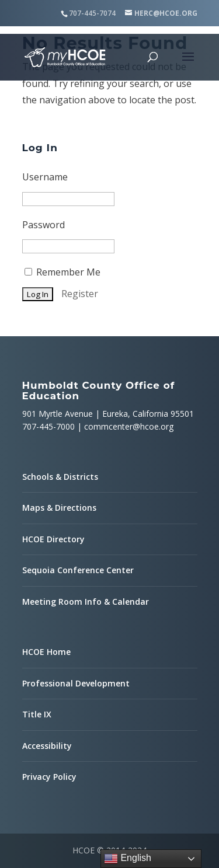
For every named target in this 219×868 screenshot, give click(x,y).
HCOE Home (46, 652)
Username (45, 177)
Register (80, 294)
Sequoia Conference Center (78, 570)
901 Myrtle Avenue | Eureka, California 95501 (108, 414)
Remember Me (62, 272)
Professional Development (76, 683)
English (128, 859)
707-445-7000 (48, 426)
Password (44, 225)
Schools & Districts (60, 477)
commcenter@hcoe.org (129, 426)
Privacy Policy (49, 777)
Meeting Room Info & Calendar (86, 602)
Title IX (37, 714)
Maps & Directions (59, 508)
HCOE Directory (53, 539)
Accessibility (47, 746)
